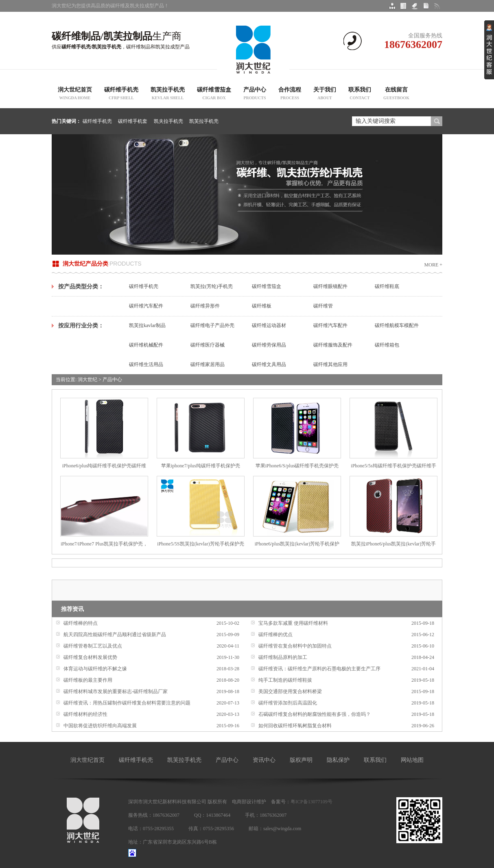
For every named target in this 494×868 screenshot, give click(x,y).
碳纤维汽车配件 (146, 306)
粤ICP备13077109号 (311, 802)
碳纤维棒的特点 (81, 623)
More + (433, 265)
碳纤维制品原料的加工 (283, 657)
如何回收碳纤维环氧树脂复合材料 (295, 726)
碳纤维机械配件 (146, 345)
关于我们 (325, 94)
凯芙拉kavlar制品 (147, 325)
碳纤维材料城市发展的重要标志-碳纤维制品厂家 (116, 691)
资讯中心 (264, 760)
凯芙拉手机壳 (168, 94)
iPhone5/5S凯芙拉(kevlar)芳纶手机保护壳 (200, 544)
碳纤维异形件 (205, 306)
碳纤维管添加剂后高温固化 (288, 703)
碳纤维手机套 (133, 121)
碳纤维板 (262, 306)
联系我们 (360, 94)
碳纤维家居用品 (208, 364)
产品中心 (255, 94)
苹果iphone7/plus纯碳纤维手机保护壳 (201, 466)
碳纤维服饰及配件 (333, 345)
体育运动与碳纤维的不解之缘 (95, 669)
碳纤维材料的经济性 (85, 714)
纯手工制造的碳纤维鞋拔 (285, 680)
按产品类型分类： (81, 287)
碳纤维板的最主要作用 (88, 680)
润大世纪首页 (75, 94)
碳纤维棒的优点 (275, 635)
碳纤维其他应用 (330, 364)
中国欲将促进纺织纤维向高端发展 (100, 726)
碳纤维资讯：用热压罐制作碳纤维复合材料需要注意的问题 (127, 703)
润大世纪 (87, 379)
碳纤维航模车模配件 (397, 325)
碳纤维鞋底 (387, 286)
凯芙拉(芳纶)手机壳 (212, 286)
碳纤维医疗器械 (208, 345)
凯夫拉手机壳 (168, 121)
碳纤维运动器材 (269, 325)
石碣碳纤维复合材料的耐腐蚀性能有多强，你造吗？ (315, 714)
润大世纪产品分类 (85, 264)
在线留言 (396, 94)
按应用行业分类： (81, 326)
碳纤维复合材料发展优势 (90, 657)
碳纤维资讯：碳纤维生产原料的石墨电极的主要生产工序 (319, 669)
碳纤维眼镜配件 (330, 286)
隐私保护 (338, 760)
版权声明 (301, 760)
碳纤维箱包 (387, 345)
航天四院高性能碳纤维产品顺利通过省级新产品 (115, 635)
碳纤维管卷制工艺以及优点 (93, 646)
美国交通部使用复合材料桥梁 (290, 691)
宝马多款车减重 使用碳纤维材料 (293, 623)
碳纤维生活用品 (146, 364)
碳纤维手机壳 (121, 94)
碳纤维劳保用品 (269, 345)
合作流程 (290, 94)
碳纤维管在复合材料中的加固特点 (295, 646)
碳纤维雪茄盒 (214, 94)
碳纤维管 (323, 306)
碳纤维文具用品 (269, 364)
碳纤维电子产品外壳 (212, 325)
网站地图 (412, 760)
